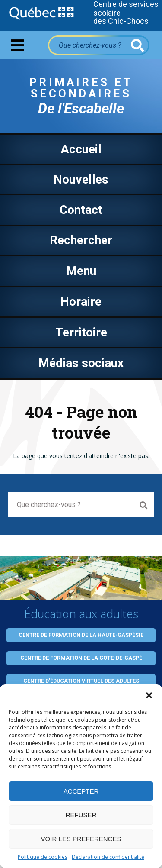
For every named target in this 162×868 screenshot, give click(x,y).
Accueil (81, 149)
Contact (81, 210)
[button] (149, 695)
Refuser (81, 815)
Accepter (81, 791)
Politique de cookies (43, 857)
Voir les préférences (81, 839)
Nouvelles (81, 179)
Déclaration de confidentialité (108, 857)
